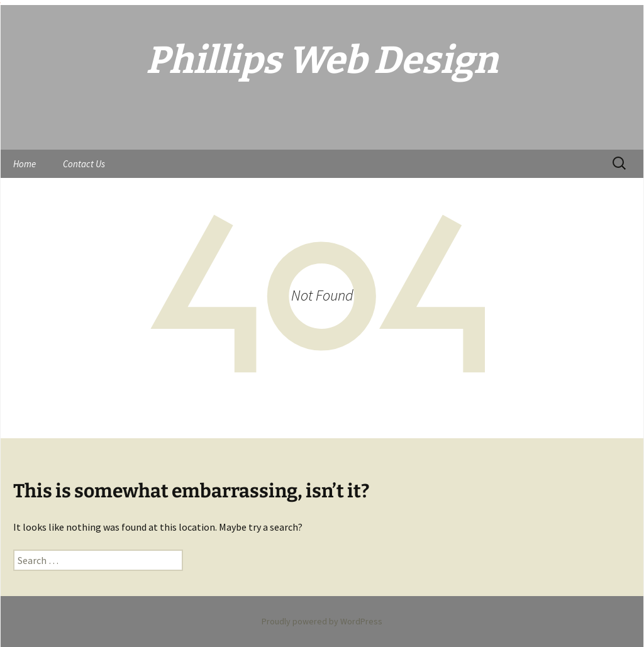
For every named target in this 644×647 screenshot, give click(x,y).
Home (25, 164)
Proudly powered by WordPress (322, 621)
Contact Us (84, 164)
